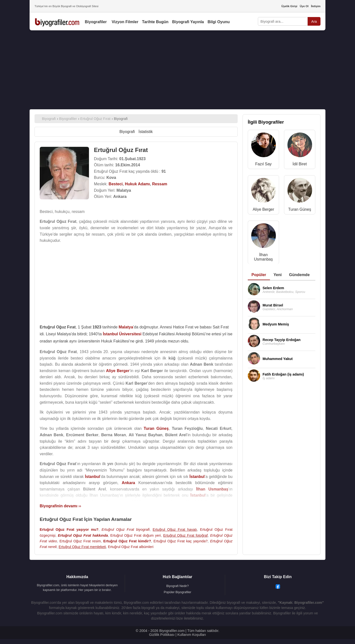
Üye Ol (304, 6)
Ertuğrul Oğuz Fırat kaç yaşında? (181, 541)
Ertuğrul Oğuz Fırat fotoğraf (186, 535)
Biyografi (127, 132)
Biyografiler (96, 22)
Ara (314, 21)
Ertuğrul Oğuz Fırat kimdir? (127, 541)
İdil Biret (300, 164)
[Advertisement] (177, 70)
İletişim (316, 6)
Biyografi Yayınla (188, 22)
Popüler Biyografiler (177, 592)
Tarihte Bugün (155, 22)
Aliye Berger (263, 209)
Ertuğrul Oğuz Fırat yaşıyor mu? (69, 530)
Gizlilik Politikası (162, 635)
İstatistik (146, 132)
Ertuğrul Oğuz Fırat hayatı (175, 530)
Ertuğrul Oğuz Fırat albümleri (131, 547)
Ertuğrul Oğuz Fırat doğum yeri (135, 535)
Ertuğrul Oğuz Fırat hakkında (83, 535)
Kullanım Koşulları (192, 635)
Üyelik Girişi (289, 6)
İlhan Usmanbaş (263, 257)
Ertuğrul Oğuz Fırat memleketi (82, 547)
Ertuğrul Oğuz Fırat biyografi (126, 530)
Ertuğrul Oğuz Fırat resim (80, 541)
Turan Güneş (300, 209)
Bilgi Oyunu (219, 22)
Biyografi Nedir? (177, 586)
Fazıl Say (263, 164)
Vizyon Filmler (125, 22)
